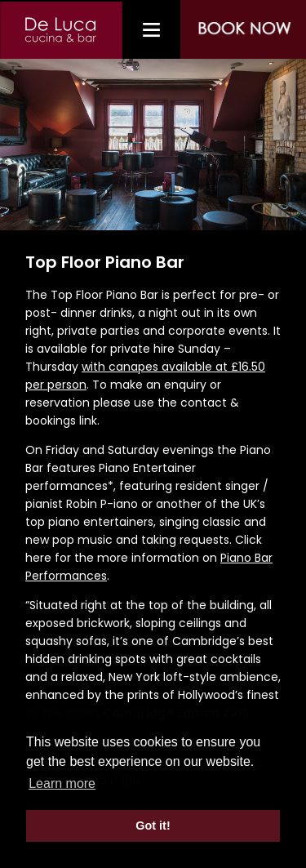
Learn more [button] (62, 783)
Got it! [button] (153, 826)
